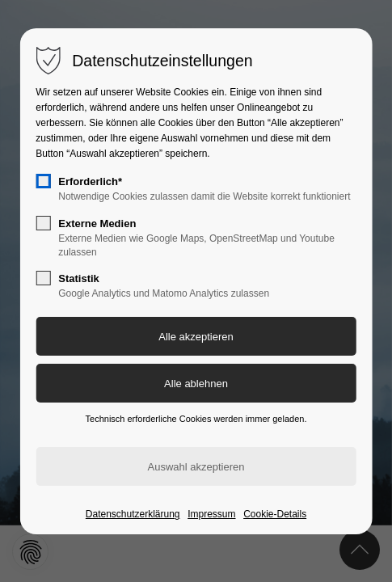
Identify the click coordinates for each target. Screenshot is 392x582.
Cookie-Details (275, 514)
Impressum (211, 514)
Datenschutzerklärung (133, 514)
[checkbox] (43, 181)
